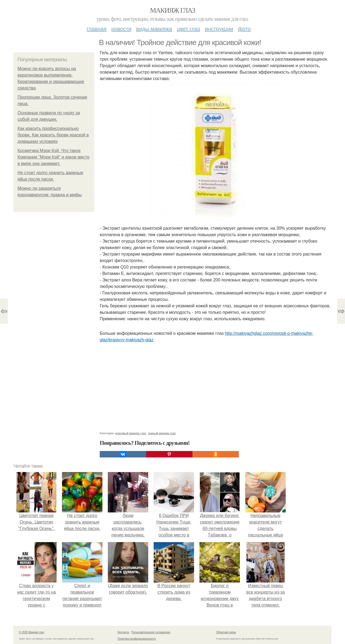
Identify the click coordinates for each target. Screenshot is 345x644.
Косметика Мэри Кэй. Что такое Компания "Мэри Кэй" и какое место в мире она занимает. (54, 157)
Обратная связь (226, 632)
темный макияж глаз (162, 433)
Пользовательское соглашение (151, 632)
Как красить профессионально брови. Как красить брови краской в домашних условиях (53, 135)
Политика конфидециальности (137, 639)
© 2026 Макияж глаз (31, 632)
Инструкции (219, 29)
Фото (244, 29)
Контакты (123, 632)
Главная (97, 29)
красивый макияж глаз (131, 433)
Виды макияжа (154, 29)
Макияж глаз (173, 10)
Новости (121, 29)
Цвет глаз (189, 29)
